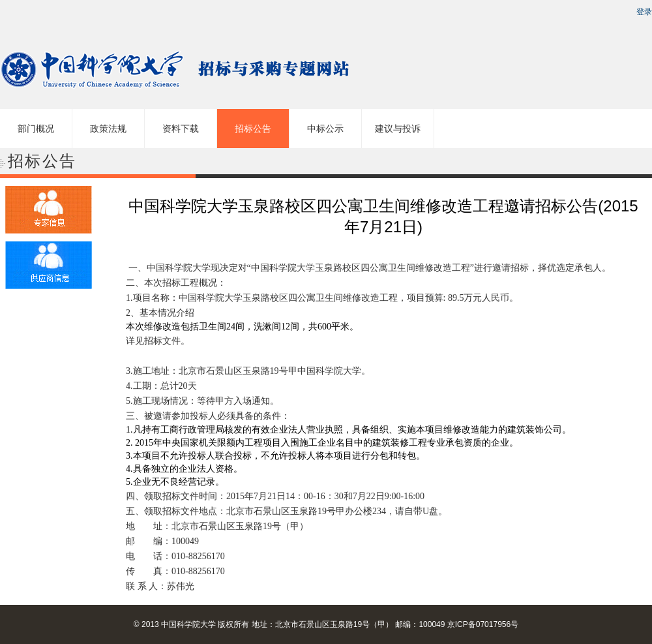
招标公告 (253, 129)
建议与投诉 (398, 129)
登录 (644, 12)
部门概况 (36, 129)
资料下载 (181, 129)
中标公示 (325, 129)
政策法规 (108, 129)
